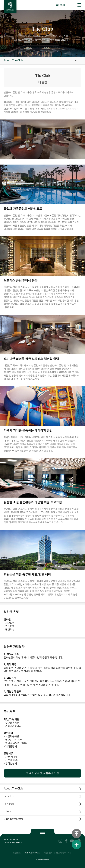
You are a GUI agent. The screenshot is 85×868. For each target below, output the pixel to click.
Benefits (9, 796)
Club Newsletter (13, 819)
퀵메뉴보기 (77, 845)
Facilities (9, 804)
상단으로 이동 (77, 834)
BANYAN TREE (10, 7)
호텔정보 (17, 853)
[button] (82, 139)
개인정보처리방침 (32, 853)
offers (7, 811)
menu (79, 5)
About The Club (13, 60)
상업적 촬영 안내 (63, 853)
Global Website (42, 860)
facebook (66, 841)
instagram (60, 841)
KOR (62, 5)
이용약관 (48, 853)
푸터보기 (42, 832)
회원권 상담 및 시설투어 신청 (42, 773)
